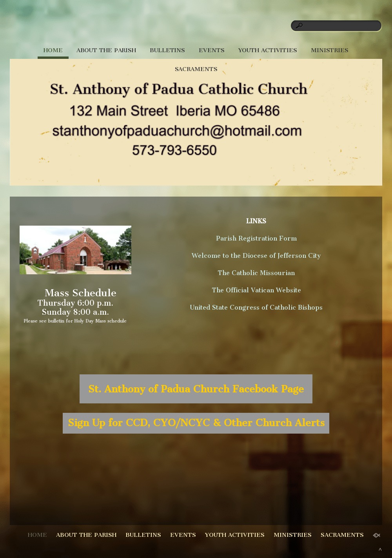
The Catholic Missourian (256, 273)
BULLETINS (167, 50)
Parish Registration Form (256, 238)
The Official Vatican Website (256, 290)
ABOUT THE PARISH (106, 50)
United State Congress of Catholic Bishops (256, 307)
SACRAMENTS (196, 69)
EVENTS (211, 50)
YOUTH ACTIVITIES (268, 50)
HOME (53, 50)
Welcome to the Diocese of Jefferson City (256, 256)
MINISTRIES (330, 50)
